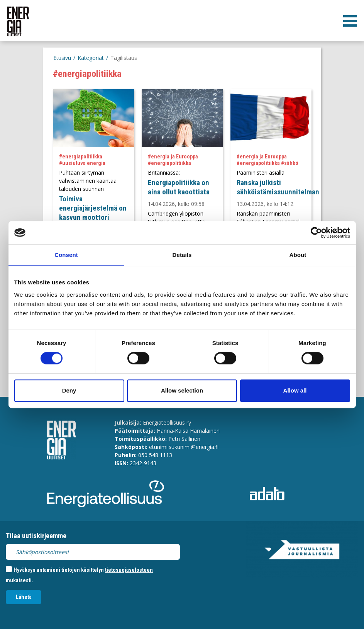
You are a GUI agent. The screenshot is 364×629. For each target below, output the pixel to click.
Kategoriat (91, 58)
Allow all (295, 390)
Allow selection (182, 390)
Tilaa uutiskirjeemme (36, 536)
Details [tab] (182, 255)
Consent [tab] (66, 255)
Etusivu (62, 58)
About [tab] (298, 255)
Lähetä (24, 597)
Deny (69, 390)
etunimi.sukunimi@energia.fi (184, 447)
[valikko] (350, 21)
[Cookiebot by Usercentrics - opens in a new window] (316, 233)
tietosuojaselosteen (129, 570)
